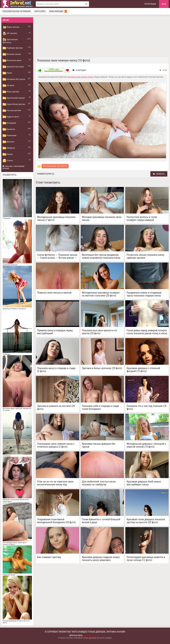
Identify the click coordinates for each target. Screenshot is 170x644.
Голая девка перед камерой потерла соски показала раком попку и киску (147, 332)
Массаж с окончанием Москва (13, 167)
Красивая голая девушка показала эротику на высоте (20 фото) (146, 521)
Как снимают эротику (49, 557)
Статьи (8, 161)
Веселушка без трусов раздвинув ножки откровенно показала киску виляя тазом (101, 256)
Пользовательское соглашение (17, 11)
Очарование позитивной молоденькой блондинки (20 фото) (56, 521)
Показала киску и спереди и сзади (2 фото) (56, 370)
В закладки (79, 70)
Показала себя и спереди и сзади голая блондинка (100, 407)
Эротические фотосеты (10, 41)
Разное (8, 154)
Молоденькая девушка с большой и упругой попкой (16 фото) (146, 445)
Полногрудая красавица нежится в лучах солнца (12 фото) (146, 559)
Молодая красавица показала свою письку (102, 218)
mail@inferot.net (92, 636)
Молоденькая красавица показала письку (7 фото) (56, 218)
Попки (7, 73)
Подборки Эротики (13, 48)
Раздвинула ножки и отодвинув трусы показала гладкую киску (144, 294)
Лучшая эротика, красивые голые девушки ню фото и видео (85, 638)
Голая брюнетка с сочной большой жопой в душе (101, 521)
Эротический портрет (14, 98)
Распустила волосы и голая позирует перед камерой (142, 218)
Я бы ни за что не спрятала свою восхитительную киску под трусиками (55, 483)
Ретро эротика (11, 92)
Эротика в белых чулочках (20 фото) (102, 368)
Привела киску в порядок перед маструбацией (55, 332)
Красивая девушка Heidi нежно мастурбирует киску (144, 483)
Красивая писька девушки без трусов (99, 445)
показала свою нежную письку (81, 77)
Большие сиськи (12, 54)
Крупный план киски (13, 67)
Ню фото (8, 86)
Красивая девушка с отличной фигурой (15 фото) (143, 370)
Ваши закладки (58, 11)
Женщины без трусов (14, 79)
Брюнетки (9, 129)
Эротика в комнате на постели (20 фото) (56, 407)
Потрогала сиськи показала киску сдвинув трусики (145, 256)
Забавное (9, 148)
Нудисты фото (11, 117)
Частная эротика (12, 111)
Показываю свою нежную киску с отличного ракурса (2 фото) (56, 445)
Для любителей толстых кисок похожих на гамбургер (99, 483)
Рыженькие (9, 136)
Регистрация (150, 4)
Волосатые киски (12, 61)
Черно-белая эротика (14, 104)
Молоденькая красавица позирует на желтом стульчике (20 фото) (101, 294)
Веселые (8, 142)
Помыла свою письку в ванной (54, 293)
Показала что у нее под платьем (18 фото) (146, 407)
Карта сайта (40, 11)
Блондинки (9, 123)
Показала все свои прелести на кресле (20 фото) (99, 332)
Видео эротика (11, 27)
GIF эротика (10, 33)
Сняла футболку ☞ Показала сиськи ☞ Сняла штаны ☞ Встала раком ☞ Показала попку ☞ (57, 256)
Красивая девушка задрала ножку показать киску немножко (101, 559)
